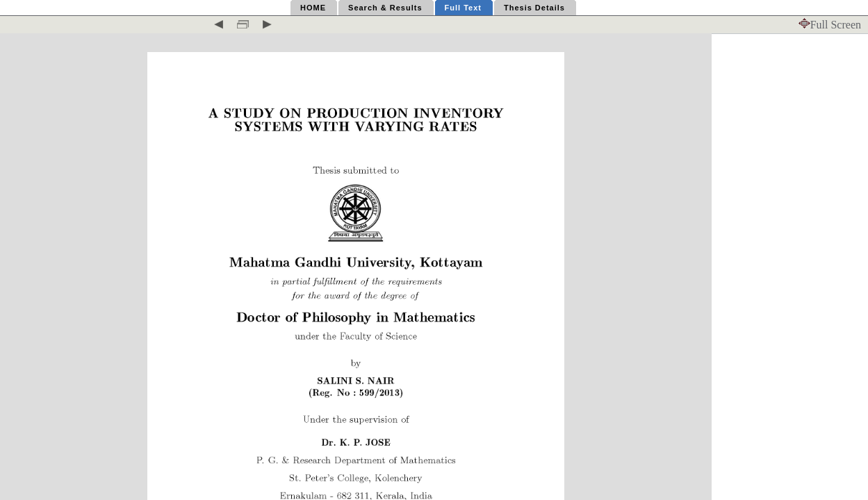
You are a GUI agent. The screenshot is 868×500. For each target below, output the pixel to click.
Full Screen (830, 25)
